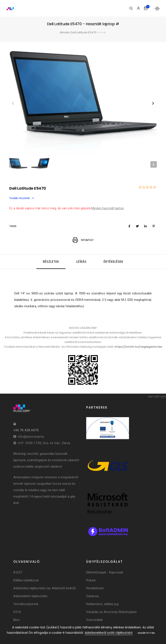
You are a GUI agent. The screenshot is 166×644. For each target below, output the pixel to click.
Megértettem (146, 633)
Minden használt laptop (108, 208)
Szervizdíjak (94, 620)
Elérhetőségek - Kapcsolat (105, 572)
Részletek (51, 262)
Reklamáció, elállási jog (102, 604)
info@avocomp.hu (31, 437)
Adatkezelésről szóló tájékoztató (109, 633)
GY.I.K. (17, 612)
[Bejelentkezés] (138, 8)
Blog (16, 620)
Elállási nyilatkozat (26, 580)
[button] (153, 103)
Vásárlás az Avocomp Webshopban (111, 612)
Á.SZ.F (18, 572)
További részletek (22, 198)
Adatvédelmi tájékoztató (30, 596)
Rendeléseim (95, 588)
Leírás (81, 262)
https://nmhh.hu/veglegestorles (138, 347)
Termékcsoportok (26, 604)
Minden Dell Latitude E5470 (83, 32)
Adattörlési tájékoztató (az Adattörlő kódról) (44, 588)
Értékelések (113, 262)
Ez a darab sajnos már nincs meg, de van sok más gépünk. (50, 208)
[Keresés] (131, 8)
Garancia (92, 596)
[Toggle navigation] (157, 9)
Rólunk (91, 580)
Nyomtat (83, 240)
